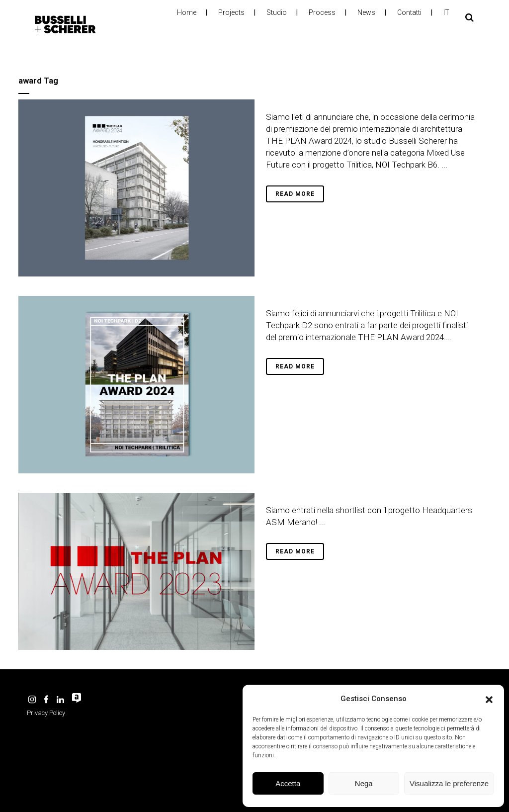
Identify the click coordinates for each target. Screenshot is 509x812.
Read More (295, 194)
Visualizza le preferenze (449, 783)
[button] (489, 699)
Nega (364, 783)
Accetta (288, 783)
